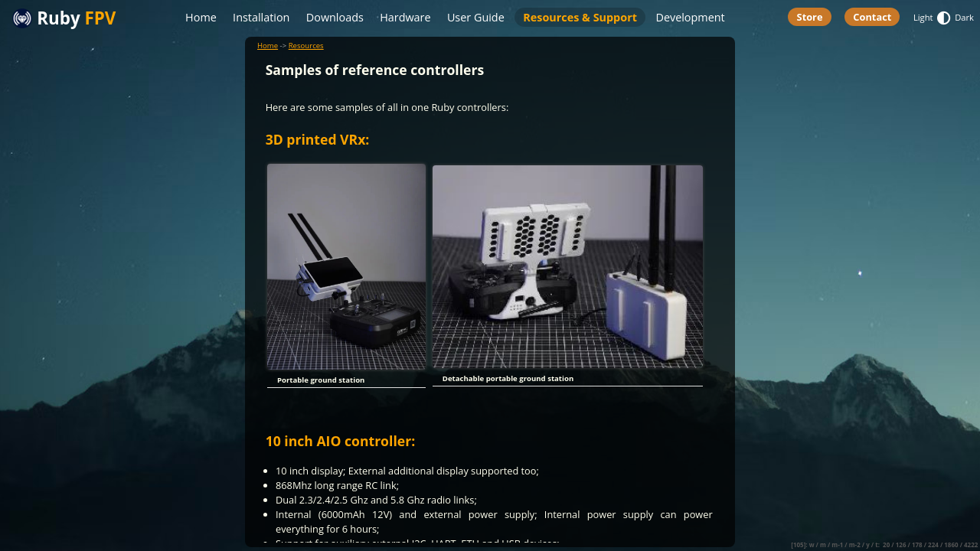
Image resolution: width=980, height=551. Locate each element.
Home (201, 17)
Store (810, 17)
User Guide (476, 17)
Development (690, 17)
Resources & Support (580, 17)
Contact (872, 17)
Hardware (405, 17)
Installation (261, 17)
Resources (306, 46)
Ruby (64, 19)
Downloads (335, 17)
